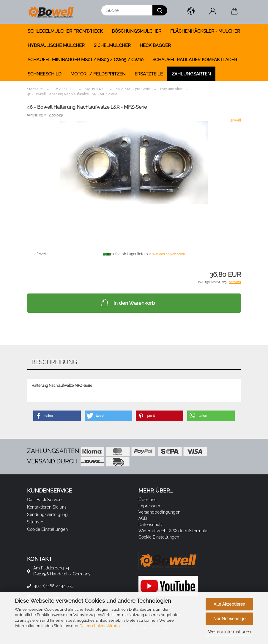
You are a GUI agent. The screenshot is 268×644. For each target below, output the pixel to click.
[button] (191, 12)
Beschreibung (54, 362)
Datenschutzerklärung (100, 626)
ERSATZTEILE (149, 74)
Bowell (235, 120)
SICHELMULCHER (112, 45)
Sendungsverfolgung (47, 514)
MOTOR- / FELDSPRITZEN (98, 74)
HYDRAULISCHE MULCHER (56, 45)
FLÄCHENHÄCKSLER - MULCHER (205, 31)
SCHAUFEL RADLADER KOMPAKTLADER (195, 60)
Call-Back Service (44, 500)
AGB (143, 518)
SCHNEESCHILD (45, 74)
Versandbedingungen (159, 512)
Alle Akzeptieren (229, 604)
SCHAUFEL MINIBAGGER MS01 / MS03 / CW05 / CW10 (86, 60)
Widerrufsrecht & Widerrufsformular (174, 531)
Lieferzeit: (40, 254)
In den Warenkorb (127, 302)
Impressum (149, 506)
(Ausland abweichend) (168, 254)
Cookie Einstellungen (47, 529)
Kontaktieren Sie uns (47, 507)
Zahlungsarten (191, 74)
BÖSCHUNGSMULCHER (137, 31)
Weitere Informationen (230, 632)
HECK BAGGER (155, 45)
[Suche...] (160, 10)
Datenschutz (151, 525)
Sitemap (35, 522)
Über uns (147, 500)
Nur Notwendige (229, 619)
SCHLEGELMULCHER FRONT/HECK (65, 31)
